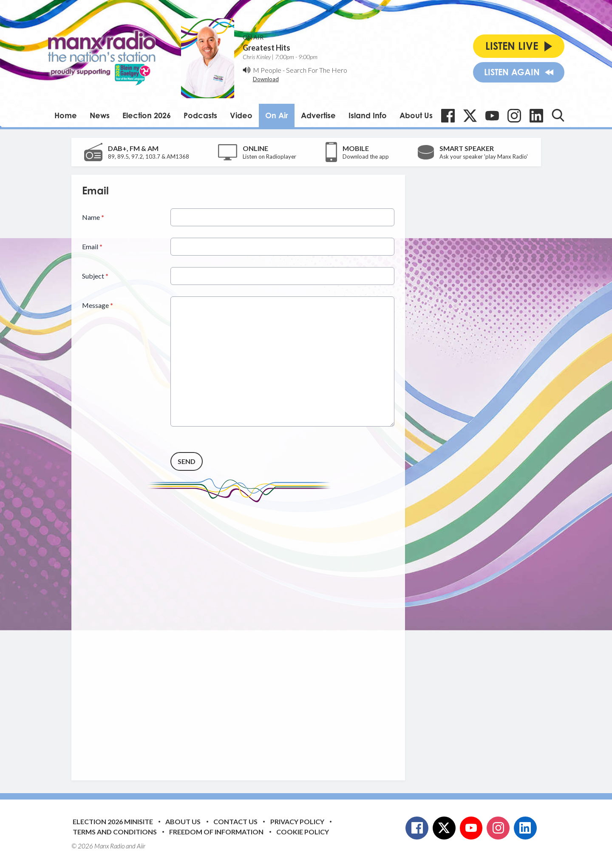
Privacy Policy (297, 821)
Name (93, 217)
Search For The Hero (317, 70)
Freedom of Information (216, 832)
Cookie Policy (303, 832)
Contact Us (235, 821)
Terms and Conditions (115, 832)
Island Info (368, 115)
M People (267, 70)
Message (98, 305)
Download (266, 79)
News (100, 115)
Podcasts (200, 115)
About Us (416, 115)
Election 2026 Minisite (113, 821)
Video (241, 115)
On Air (277, 115)
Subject (95, 276)
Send (187, 461)
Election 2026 (147, 115)
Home (66, 115)
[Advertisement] (241, 635)
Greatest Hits (266, 48)
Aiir (141, 846)
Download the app (366, 157)
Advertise (318, 115)
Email (92, 246)
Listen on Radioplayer (269, 157)
